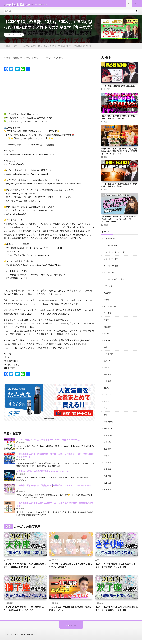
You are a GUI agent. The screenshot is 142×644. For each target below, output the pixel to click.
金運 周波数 (109, 421)
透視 (105, 124)
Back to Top (71, 629)
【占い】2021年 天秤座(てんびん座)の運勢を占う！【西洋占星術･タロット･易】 (25, 568)
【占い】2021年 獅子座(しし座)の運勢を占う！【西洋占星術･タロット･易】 (25, 612)
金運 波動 (108, 441)
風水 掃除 (108, 468)
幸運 (106, 348)
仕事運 (107, 301)
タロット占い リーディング (115, 254)
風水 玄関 (108, 474)
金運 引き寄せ (110, 434)
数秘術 (106, 227)
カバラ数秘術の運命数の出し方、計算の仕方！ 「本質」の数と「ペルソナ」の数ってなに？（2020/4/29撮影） (119, 221)
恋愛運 (107, 368)
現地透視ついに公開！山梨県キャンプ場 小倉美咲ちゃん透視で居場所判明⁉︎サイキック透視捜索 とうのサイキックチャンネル (120, 153)
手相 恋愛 (108, 374)
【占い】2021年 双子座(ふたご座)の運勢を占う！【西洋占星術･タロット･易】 (117, 612)
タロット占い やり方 (112, 247)
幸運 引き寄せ (110, 354)
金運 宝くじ (109, 428)
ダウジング (108, 287)
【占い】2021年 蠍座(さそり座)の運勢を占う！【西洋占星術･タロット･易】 (117, 568)
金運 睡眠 (108, 448)
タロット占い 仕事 (111, 261)
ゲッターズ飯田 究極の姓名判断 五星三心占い (118, 88)
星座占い (108, 394)
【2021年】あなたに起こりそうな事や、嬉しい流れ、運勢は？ (69, 568)
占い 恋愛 (108, 314)
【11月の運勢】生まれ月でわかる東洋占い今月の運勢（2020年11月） (49, 442)
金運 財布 (108, 454)
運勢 (20, 37)
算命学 (107, 401)
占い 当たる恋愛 (110, 307)
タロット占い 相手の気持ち (115, 281)
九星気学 (108, 294)
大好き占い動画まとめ (28, 638)
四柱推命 (108, 327)
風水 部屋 (108, 481)
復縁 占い (108, 361)
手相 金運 (108, 381)
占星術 (107, 321)
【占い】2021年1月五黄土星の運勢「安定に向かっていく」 (71, 612)
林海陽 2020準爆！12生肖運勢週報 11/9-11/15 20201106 (43, 473)
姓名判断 (107, 91)
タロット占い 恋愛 (111, 267)
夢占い (107, 334)
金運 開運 (108, 461)
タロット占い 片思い (112, 274)
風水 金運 (108, 488)
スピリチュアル (110, 241)
